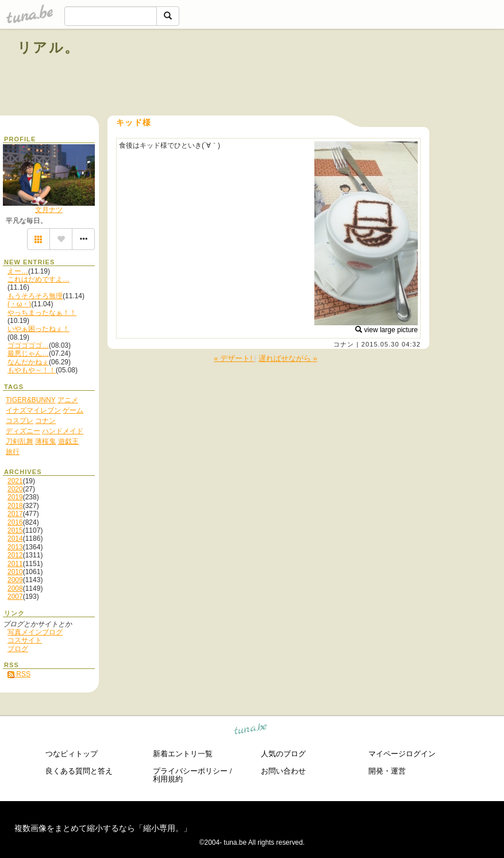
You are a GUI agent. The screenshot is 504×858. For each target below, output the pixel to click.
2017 (15, 514)
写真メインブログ (35, 632)
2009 (15, 580)
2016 (15, 522)
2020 (15, 489)
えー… (18, 271)
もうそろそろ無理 (35, 296)
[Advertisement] (356, 74)
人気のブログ (283, 754)
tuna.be (251, 731)
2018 (15, 506)
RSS (19, 674)
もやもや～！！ (32, 370)
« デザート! (234, 358)
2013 (15, 547)
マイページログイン (402, 754)
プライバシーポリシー (190, 771)
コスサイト (25, 640)
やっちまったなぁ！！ (42, 313)
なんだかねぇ (28, 362)
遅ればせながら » (288, 358)
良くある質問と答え (79, 771)
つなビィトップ (72, 754)
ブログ (18, 649)
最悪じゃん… (28, 353)
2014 (15, 538)
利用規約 (168, 779)
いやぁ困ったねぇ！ (39, 329)
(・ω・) (19, 304)
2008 (15, 588)
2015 (15, 530)
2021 (15, 481)
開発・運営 (387, 771)
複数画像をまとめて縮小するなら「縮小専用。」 (103, 828)
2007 (15, 597)
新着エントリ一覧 (183, 754)
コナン (344, 344)
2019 (15, 497)
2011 (15, 564)
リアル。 (49, 47)
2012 (15, 555)
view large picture (386, 330)
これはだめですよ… (39, 279)
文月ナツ (49, 210)
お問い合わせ (283, 771)
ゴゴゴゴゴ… (28, 345)
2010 (15, 572)
